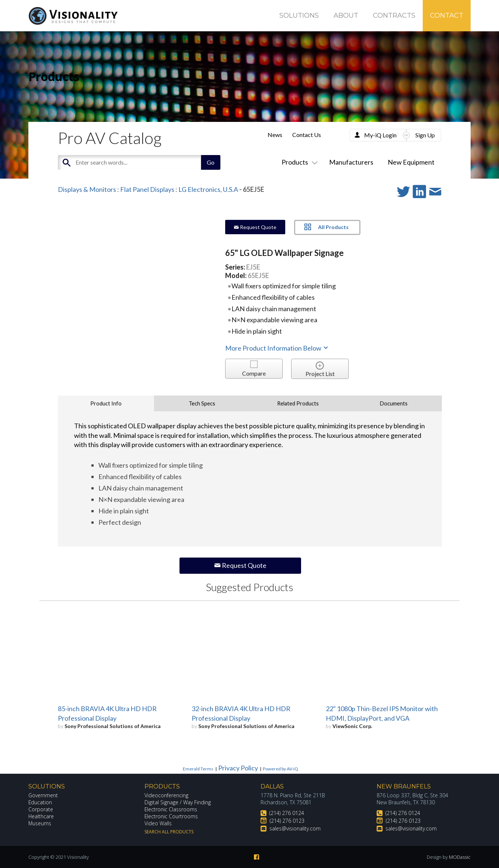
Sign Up (425, 135)
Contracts (394, 15)
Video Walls (158, 823)
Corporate (41, 809)
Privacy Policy (238, 768)
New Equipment (411, 162)
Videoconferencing (166, 795)
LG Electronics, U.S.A (208, 189)
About (346, 15)
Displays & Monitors (87, 189)
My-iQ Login (380, 135)
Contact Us (307, 135)
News (275, 135)
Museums (40, 823)
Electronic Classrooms (171, 809)
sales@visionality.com (295, 828)
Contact (447, 15)
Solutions (299, 15)
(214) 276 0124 (287, 813)
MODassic (460, 857)
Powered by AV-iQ (280, 769)
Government (43, 795)
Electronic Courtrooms (171, 816)
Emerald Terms (198, 769)
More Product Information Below (277, 348)
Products (298, 162)
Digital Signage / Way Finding (178, 802)
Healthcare (41, 816)
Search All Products (169, 832)
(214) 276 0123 (287, 821)
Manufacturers (351, 162)
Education (40, 802)
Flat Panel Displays (147, 189)
